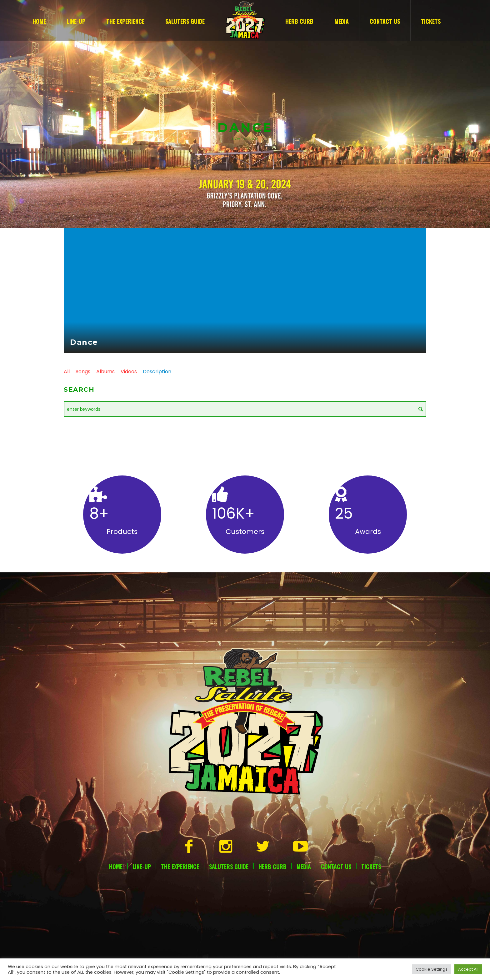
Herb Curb (272, 867)
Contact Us (336, 867)
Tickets (371, 867)
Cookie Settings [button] (432, 969)
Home (237, 139)
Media (304, 867)
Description (157, 372)
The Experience (180, 867)
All (67, 372)
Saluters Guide (229, 867)
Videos (129, 372)
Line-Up (142, 867)
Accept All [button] (468, 969)
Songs (83, 372)
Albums (105, 372)
